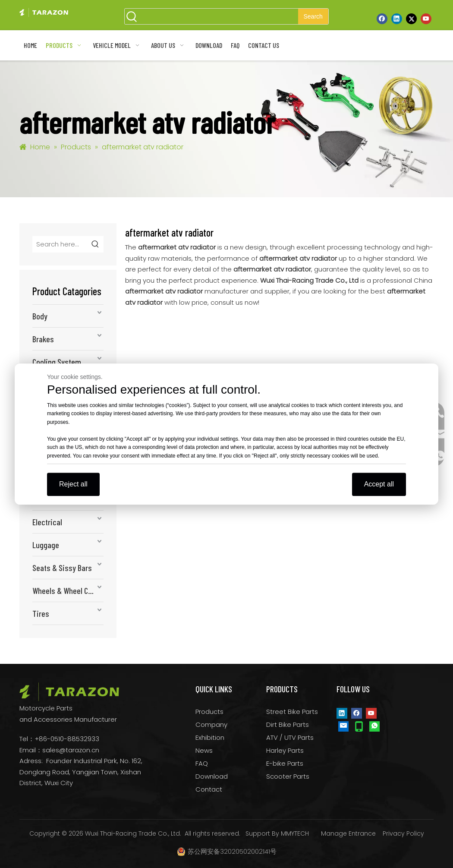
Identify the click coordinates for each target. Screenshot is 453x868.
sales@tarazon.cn (71, 750)
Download (212, 776)
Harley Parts (285, 750)
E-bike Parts (285, 763)
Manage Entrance (348, 833)
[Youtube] (426, 19)
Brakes (43, 339)
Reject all (73, 484)
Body (40, 316)
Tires (41, 613)
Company (211, 724)
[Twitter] (411, 19)
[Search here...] (60, 244)
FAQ (202, 763)
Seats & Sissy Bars (62, 568)
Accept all (379, 484)
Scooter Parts (288, 776)
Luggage (46, 545)
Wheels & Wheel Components (68, 590)
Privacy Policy (403, 833)
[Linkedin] (397, 19)
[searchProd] (219, 16)
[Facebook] (382, 19)
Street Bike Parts (292, 712)
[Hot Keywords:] (313, 16)
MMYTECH (295, 833)
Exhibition (210, 737)
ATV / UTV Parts (290, 737)
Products (209, 712)
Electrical (47, 522)
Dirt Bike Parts (288, 724)
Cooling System (57, 362)
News (204, 750)
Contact (209, 789)
